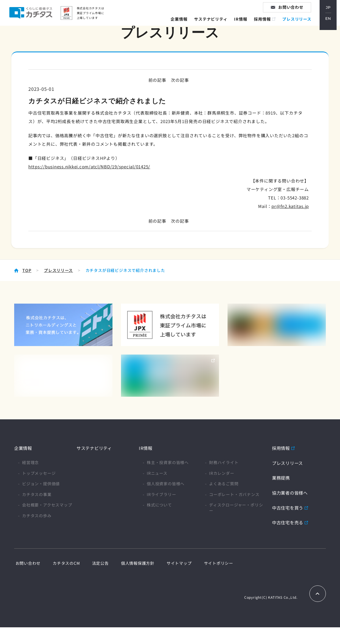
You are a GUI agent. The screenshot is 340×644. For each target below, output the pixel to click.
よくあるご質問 (224, 484)
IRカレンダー (222, 473)
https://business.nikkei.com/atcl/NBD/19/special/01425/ (90, 167)
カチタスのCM (63, 563)
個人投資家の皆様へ (166, 484)
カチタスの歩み (37, 516)
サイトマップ (168, 563)
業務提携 (281, 478)
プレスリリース (300, 24)
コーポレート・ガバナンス (234, 494)
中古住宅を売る (289, 522)
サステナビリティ (214, 24)
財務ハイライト (224, 462)
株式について (159, 505)
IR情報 (244, 24)
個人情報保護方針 (129, 563)
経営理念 (30, 462)
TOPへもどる (318, 593)
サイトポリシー (205, 563)
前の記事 (157, 80)
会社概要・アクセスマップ (47, 505)
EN (331, 23)
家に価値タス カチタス (42, 17)
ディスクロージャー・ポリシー (236, 508)
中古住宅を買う (289, 507)
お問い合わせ (294, 11)
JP (331, 11)
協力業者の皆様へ (291, 493)
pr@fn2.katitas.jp (290, 206)
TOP (27, 270)
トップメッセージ (39, 473)
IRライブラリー (161, 494)
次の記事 (180, 80)
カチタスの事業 (37, 494)
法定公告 (94, 563)
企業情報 (182, 24)
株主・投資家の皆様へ (168, 462)
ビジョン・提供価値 (41, 484)
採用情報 (265, 24)
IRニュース (157, 473)
